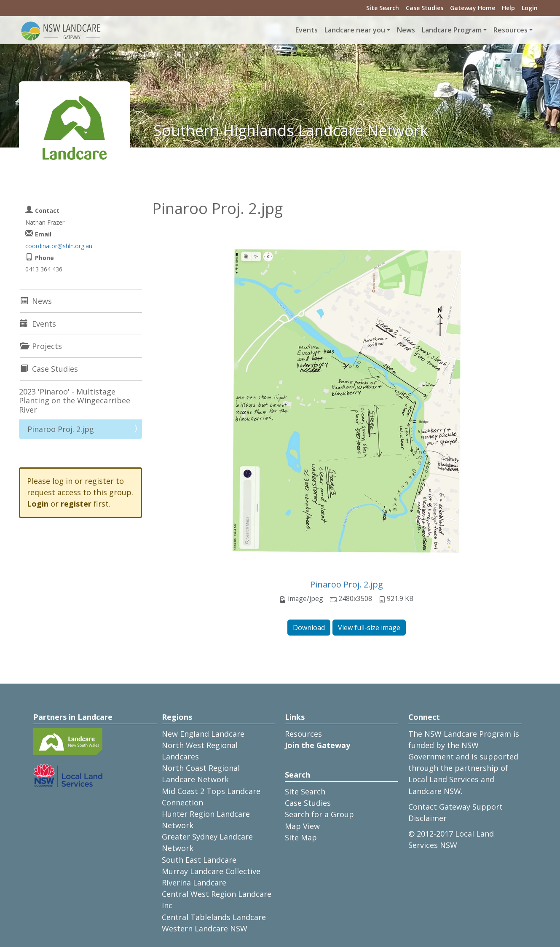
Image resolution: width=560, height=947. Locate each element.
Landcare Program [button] (452, 30)
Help (508, 8)
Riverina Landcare (194, 883)
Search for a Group (319, 814)
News (406, 30)
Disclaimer (427, 818)
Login (530, 8)
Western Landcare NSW (205, 928)
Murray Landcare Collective (211, 871)
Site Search (383, 8)
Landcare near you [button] (355, 30)
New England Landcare (203, 734)
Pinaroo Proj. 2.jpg (347, 584)
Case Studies (425, 8)
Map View (302, 826)
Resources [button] (510, 30)
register (76, 504)
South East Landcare (199, 860)
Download (309, 628)
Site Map (301, 837)
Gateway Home (473, 8)
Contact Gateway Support (456, 807)
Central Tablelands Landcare (214, 917)
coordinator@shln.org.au (59, 246)
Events (307, 30)
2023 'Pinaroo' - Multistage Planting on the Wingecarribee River (75, 401)
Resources (303, 734)
